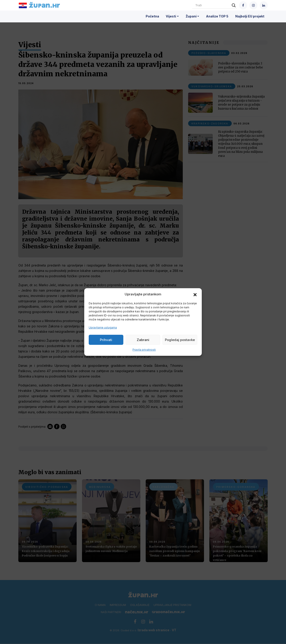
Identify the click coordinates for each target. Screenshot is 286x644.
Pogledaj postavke (180, 340)
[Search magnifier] (234, 5)
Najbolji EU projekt (250, 16)
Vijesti (171, 16)
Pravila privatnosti (144, 350)
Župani (191, 16)
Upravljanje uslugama (103, 327)
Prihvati (106, 340)
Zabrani (143, 340)
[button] (195, 294)
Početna (152, 16)
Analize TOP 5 (217, 16)
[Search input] (212, 5)
